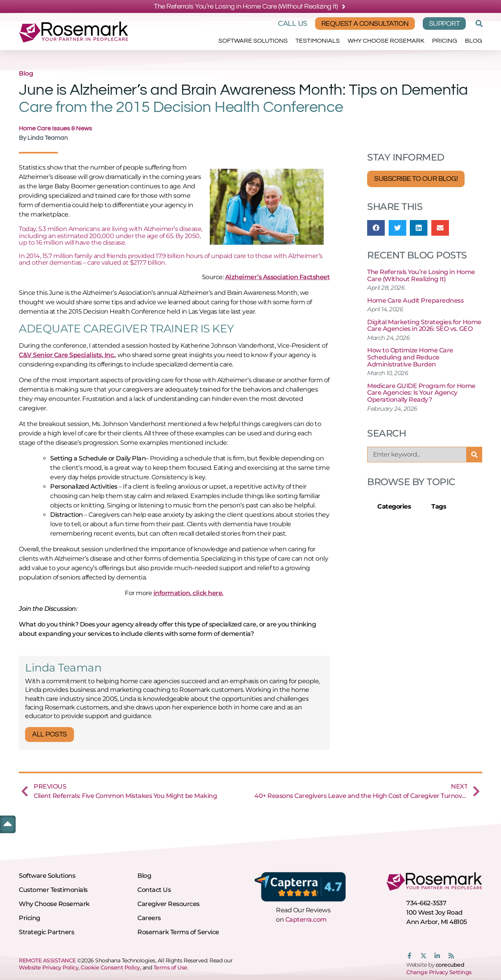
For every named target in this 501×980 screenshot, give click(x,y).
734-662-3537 (426, 903)
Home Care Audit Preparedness (415, 300)
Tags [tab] (439, 506)
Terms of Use (170, 967)
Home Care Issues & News (55, 128)
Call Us (293, 23)
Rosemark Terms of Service (178, 932)
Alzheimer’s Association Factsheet (278, 277)
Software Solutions (253, 41)
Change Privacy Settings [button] (439, 972)
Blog (474, 41)
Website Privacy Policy (49, 967)
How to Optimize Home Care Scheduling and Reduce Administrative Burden (410, 357)
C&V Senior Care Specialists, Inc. (67, 355)
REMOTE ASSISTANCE (47, 960)
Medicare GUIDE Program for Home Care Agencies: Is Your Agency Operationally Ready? (421, 393)
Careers (149, 918)
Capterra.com (306, 920)
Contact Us (154, 890)
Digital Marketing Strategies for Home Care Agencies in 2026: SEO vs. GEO (424, 326)
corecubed (450, 965)
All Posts (50, 734)
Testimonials (318, 41)
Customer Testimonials (53, 890)
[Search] (474, 455)
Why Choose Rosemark (386, 41)
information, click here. (188, 593)
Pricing (445, 41)
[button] (478, 23)
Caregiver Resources (169, 904)
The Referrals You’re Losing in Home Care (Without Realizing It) (421, 275)
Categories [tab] (394, 506)
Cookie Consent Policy (110, 967)
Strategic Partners (46, 932)
